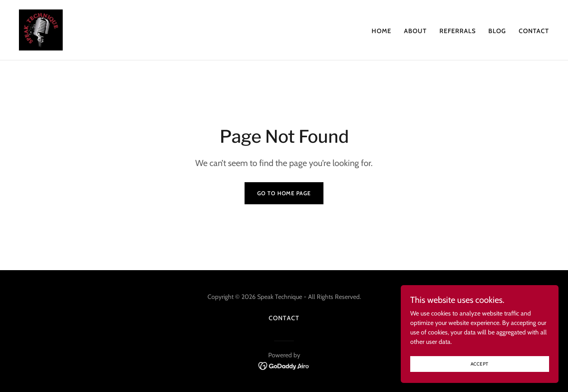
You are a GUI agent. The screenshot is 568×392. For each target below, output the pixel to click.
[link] (41, 29)
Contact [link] (534, 31)
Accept (480, 369)
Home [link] (381, 31)
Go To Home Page (284, 193)
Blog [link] (497, 31)
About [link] (415, 31)
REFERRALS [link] (458, 31)
